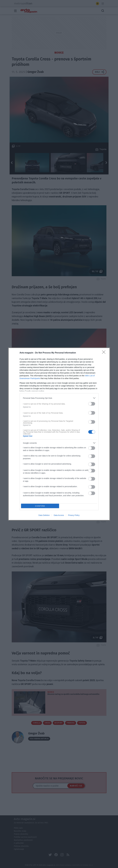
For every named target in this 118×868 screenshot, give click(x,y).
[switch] (92, 404)
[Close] (105, 353)
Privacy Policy (74, 515)
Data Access (59, 515)
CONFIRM (40, 506)
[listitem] (59, 398)
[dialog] (59, 434)
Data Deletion (44, 515)
